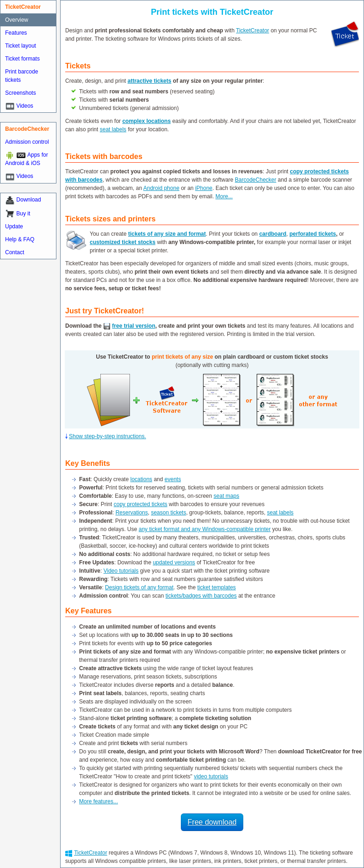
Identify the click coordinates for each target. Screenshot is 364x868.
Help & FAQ (20, 239)
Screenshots (21, 93)
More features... (99, 801)
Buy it (23, 214)
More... (224, 196)
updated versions (174, 562)
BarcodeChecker (256, 180)
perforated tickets (313, 234)
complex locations (146, 121)
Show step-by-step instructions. (108, 436)
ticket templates (216, 587)
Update (14, 226)
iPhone (204, 188)
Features (16, 33)
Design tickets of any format (139, 587)
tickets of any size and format (167, 234)
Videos (25, 106)
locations (141, 479)
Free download (212, 822)
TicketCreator (253, 31)
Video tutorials (121, 571)
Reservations (132, 513)
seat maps (226, 496)
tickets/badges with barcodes (201, 596)
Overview (17, 20)
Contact (15, 252)
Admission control (27, 142)
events (173, 479)
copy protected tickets (141, 504)
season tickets (168, 513)
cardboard (273, 234)
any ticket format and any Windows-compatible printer (205, 529)
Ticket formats (22, 59)
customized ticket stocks (123, 242)
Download (28, 200)
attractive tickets (150, 81)
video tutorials (211, 776)
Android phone (161, 188)
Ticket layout (21, 46)
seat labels (113, 129)
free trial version (133, 326)
